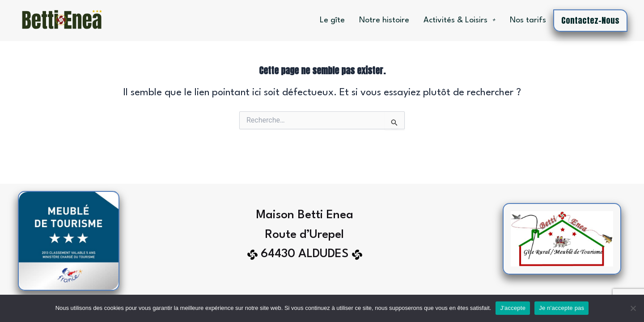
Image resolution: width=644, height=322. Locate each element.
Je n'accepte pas (561, 308)
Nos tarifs (528, 20)
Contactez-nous (590, 20)
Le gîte (332, 20)
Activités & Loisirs (460, 20)
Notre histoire (384, 20)
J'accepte (513, 308)
